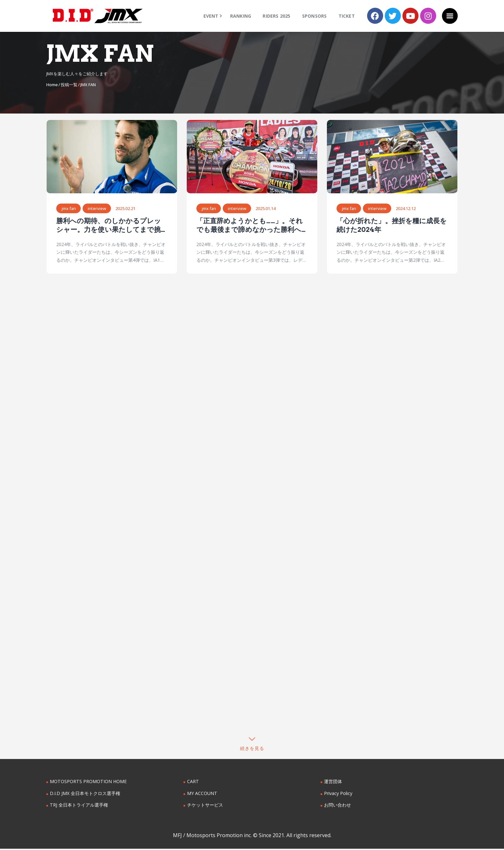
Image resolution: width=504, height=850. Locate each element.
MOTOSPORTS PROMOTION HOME (88, 783)
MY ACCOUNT (202, 795)
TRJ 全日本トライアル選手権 (79, 806)
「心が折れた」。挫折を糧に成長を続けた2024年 (392, 225)
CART (193, 783)
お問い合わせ (337, 806)
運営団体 (333, 783)
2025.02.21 (126, 209)
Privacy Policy (338, 795)
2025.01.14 (266, 209)
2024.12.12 (406, 209)
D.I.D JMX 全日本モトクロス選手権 (85, 795)
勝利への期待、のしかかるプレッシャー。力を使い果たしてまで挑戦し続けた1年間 (112, 226)
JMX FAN (69, 209)
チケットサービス (205, 806)
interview (97, 209)
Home (52, 85)
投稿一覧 (69, 85)
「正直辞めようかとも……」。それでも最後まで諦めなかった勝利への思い (249, 226)
